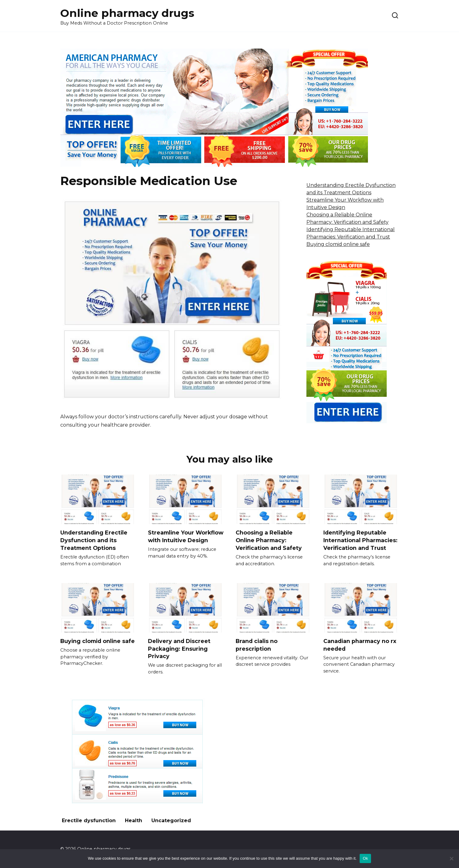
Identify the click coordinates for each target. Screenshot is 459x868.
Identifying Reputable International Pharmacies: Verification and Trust (360, 540)
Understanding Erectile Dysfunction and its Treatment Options (94, 540)
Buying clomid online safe (338, 244)
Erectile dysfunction (89, 821)
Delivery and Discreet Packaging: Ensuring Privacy (179, 649)
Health (134, 821)
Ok (365, 858)
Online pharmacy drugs (127, 13)
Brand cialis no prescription (257, 645)
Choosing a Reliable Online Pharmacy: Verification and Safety (269, 540)
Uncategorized (171, 821)
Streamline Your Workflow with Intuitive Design (186, 536)
